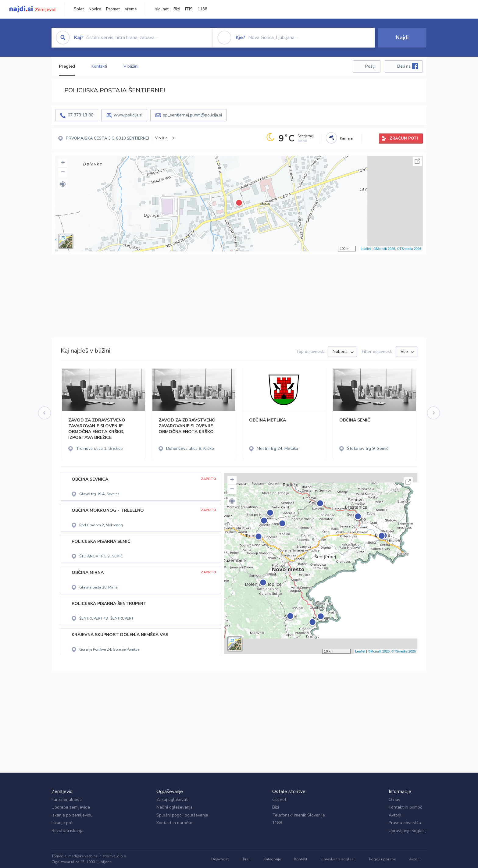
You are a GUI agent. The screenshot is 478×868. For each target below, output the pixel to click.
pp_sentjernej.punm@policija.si (192, 115)
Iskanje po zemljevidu (72, 815)
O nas (394, 800)
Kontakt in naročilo (174, 823)
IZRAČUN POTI (403, 138)
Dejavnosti (220, 859)
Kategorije (272, 859)
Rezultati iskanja (68, 831)
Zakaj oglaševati (172, 800)
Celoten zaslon (417, 161)
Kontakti (99, 66)
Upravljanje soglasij (408, 831)
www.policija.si (128, 115)
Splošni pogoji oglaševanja (182, 815)
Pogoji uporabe (382, 859)
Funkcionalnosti (67, 800)
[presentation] (45, 413)
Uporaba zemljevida (71, 807)
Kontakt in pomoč (405, 807)
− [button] (63, 173)
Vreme (131, 9)
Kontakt (301, 859)
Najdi (402, 37)
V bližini (131, 66)
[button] (63, 184)
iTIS (189, 9)
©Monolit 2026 (384, 249)
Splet (79, 9)
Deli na (408, 66)
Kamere (346, 138)
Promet (113, 9)
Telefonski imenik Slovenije (299, 815)
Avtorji (395, 815)
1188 (202, 9)
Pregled (67, 66)
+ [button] (63, 163)
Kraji (247, 859)
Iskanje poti (62, 823)
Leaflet (366, 249)
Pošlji (370, 66)
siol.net (162, 9)
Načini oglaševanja (175, 807)
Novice (95, 9)
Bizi (177, 9)
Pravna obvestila (405, 823)
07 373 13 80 (80, 115)
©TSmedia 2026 (409, 249)
